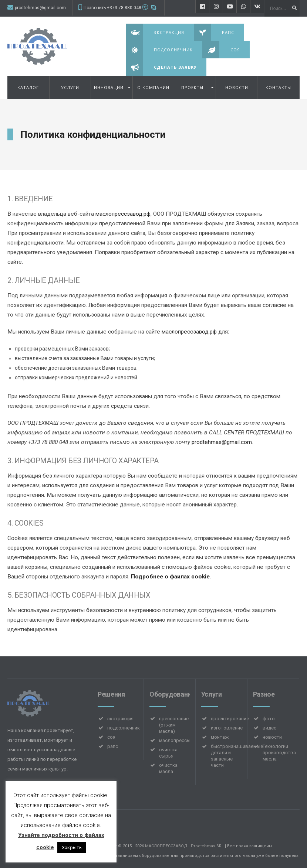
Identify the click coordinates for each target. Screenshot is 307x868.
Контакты (278, 87)
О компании (153, 87)
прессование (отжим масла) (174, 725)
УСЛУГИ (70, 87)
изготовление (227, 728)
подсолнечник (124, 728)
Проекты (192, 87)
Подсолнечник (159, 50)
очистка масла (168, 768)
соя (111, 737)
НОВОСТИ (237, 87)
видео (270, 728)
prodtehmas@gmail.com (40, 8)
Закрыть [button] (72, 848)
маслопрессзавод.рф (123, 214)
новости (272, 737)
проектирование (230, 719)
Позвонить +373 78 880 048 (112, 8)
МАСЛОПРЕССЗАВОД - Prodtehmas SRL (184, 846)
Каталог (28, 87)
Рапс (214, 32)
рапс (113, 746)
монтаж (220, 737)
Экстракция (155, 32)
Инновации (109, 87)
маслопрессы (175, 740)
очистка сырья (168, 753)
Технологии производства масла (279, 753)
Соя (221, 50)
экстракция (120, 719)
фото (269, 719)
